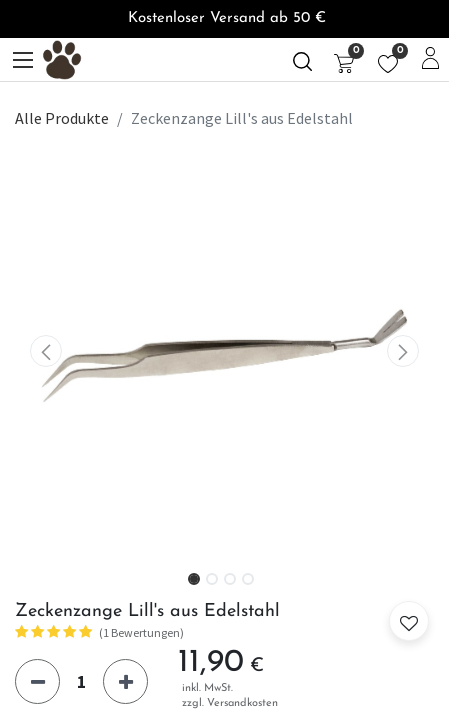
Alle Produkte (62, 118)
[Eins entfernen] (37, 681)
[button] (46, 351)
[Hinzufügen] (125, 681)
